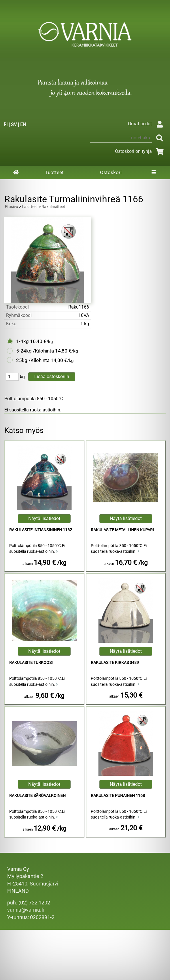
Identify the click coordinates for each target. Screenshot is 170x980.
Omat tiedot (147, 124)
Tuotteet (54, 172)
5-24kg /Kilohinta (35, 351)
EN (23, 125)
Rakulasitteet (53, 207)
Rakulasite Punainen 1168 (118, 796)
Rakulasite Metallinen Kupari (122, 530)
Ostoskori (111, 172)
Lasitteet (30, 207)
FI (6, 125)
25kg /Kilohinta (33, 360)
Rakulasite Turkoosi (31, 663)
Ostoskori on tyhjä (140, 151)
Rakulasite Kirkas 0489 (115, 663)
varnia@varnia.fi (26, 910)
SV (14, 125)
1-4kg (22, 341)
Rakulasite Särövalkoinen (37, 796)
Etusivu (12, 207)
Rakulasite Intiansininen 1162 (41, 530)
